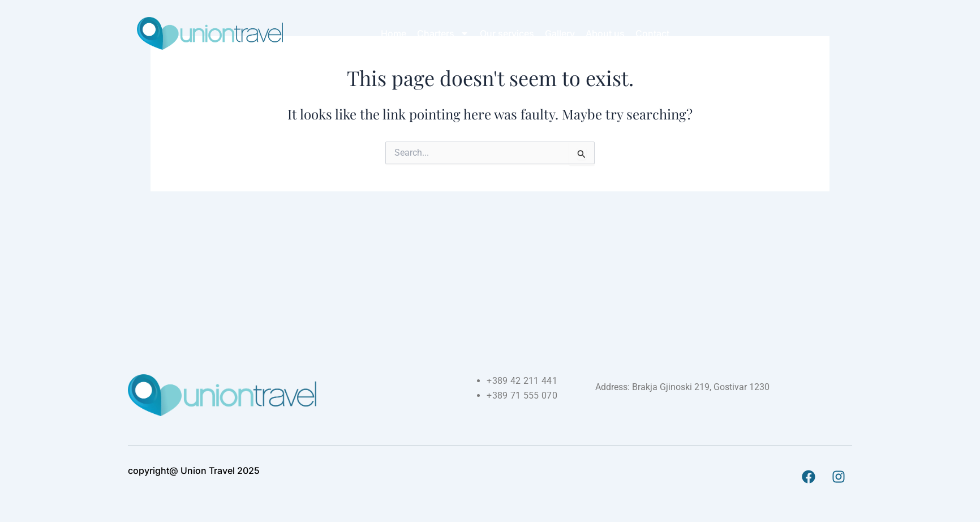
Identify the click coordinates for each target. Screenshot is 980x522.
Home (394, 33)
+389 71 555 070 (522, 395)
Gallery (560, 33)
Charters (443, 33)
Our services (507, 33)
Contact (652, 33)
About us (605, 33)
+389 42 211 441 (522, 381)
